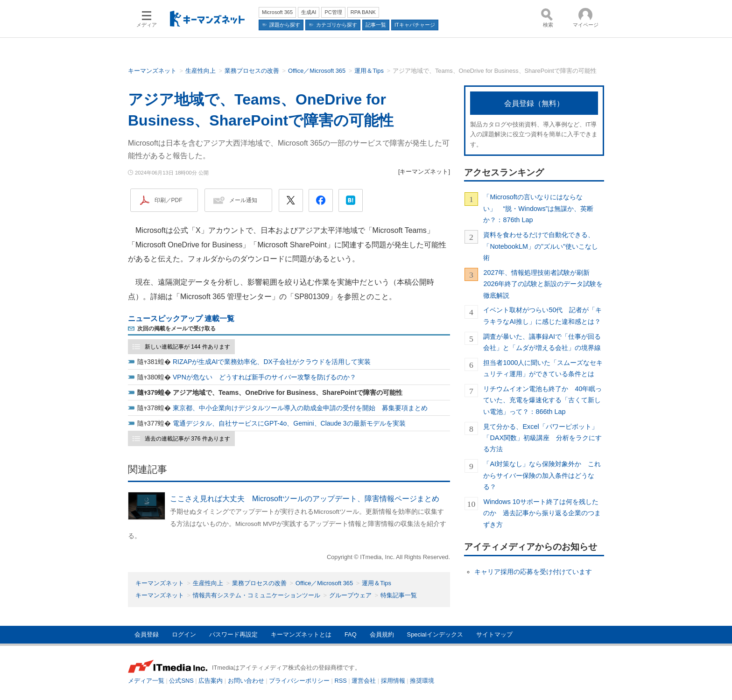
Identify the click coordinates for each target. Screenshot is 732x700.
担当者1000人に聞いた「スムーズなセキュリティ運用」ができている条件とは (543, 368)
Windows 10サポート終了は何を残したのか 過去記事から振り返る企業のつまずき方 (542, 513)
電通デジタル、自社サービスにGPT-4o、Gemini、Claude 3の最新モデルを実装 (289, 423)
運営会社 (364, 681)
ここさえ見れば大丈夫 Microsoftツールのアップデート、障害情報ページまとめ (305, 499)
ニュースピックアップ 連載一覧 (181, 318)
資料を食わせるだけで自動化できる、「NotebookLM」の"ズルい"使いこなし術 (541, 246)
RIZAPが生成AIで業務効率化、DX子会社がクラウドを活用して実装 (272, 362)
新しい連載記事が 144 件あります (187, 347)
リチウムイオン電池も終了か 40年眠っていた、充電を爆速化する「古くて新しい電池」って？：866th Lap (542, 400)
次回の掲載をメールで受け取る (176, 329)
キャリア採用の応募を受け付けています (533, 572)
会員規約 (382, 634)
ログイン (184, 634)
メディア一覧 (146, 681)
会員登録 (147, 634)
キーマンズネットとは (301, 634)
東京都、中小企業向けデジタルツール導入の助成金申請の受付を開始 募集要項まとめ (300, 408)
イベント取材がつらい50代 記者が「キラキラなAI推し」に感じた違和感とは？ (542, 315)
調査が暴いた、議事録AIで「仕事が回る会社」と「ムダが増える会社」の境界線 (542, 342)
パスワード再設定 (233, 634)
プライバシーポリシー (299, 681)
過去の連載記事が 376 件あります (187, 439)
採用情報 (393, 681)
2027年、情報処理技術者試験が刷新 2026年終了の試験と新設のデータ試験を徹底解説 (543, 284)
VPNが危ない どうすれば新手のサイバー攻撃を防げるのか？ (264, 377)
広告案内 (211, 681)
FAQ (351, 634)
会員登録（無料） (534, 103)
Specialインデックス (435, 634)
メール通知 (243, 200)
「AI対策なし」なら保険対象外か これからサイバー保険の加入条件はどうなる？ (542, 475)
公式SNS (181, 681)
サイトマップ (494, 634)
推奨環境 (422, 681)
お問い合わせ (246, 681)
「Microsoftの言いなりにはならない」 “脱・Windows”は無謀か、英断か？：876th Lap (538, 208)
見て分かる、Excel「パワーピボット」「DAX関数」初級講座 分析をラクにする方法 (542, 438)
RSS (341, 681)
